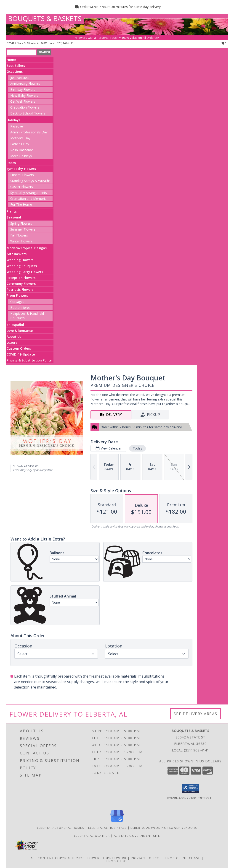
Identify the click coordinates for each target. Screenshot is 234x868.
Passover (17, 126)
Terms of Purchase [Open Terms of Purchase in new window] (182, 858)
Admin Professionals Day (29, 132)
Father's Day (20, 144)
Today (137, 448)
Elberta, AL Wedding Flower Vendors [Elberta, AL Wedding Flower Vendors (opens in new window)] (164, 828)
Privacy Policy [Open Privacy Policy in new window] (145, 858)
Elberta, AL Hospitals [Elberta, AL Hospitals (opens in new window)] (107, 828)
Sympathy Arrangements (29, 193)
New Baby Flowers (24, 95)
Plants (12, 211)
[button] (190, 788)
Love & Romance (20, 331)
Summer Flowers (23, 229)
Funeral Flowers (22, 175)
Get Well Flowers (23, 101)
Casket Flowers (22, 187)
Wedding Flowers (20, 260)
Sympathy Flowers (21, 169)
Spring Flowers (21, 223)
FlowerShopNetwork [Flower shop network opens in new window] (106, 858)
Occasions (15, 71)
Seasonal (14, 217)
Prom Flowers (17, 295)
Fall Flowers (19, 235)
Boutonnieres (20, 308)
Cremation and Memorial (29, 199)
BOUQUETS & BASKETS (45, 18)
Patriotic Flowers (20, 290)
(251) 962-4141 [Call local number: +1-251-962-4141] (65, 43)
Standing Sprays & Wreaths (30, 181)
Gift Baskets (17, 254)
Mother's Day (20, 138)
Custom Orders (19, 348)
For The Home (21, 204)
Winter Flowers (21, 241)
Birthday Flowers (23, 90)
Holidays (13, 120)
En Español (15, 325)
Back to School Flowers (28, 113)
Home (11, 60)
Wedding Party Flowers (25, 272)
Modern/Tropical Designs (27, 248)
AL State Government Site (137, 836)
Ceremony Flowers (21, 284)
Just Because (20, 78)
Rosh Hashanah (22, 150)
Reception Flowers (21, 278)
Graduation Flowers (25, 107)
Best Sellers (16, 66)
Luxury (12, 342)
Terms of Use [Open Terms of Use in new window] (117, 861)
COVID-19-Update (21, 354)
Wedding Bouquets (22, 266)
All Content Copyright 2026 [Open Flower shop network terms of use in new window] (58, 858)
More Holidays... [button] (22, 156)
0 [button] (224, 43)
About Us (14, 337)
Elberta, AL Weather (92, 836)
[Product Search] (22, 52)
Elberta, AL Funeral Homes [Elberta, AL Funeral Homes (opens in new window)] (61, 828)
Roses (11, 163)
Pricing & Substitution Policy (29, 360)
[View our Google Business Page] (117, 822)
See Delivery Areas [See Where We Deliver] (195, 714)
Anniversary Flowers (25, 84)
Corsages (17, 302)
